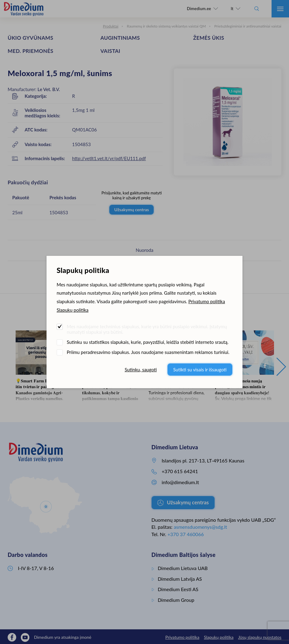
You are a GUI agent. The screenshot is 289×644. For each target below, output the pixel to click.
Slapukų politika (73, 310)
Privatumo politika (207, 301)
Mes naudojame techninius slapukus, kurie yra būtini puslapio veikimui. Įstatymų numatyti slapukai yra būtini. (147, 329)
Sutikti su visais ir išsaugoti (200, 370)
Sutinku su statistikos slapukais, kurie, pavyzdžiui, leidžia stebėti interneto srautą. (148, 342)
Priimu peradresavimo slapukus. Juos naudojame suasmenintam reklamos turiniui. (148, 352)
